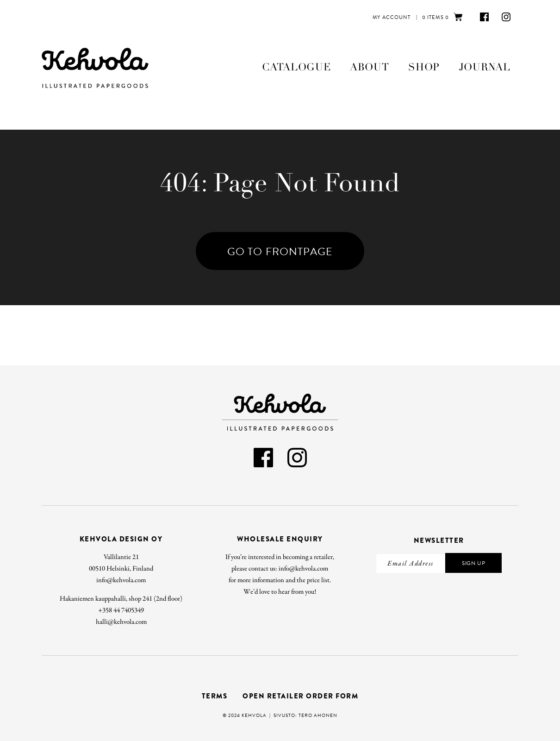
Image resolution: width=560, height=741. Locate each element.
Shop (424, 67)
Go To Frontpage (280, 251)
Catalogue (296, 67)
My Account (392, 17)
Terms (215, 696)
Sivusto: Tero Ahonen (305, 715)
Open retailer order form (300, 696)
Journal (485, 67)
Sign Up (473, 563)
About (369, 67)
